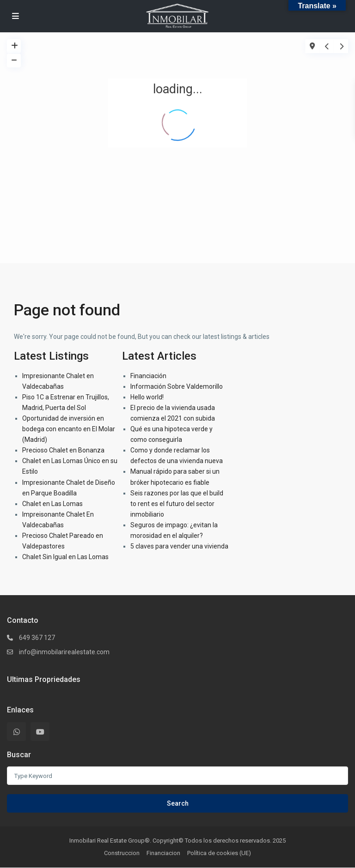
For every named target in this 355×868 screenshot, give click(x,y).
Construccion (122, 853)
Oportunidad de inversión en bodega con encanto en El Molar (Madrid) (69, 429)
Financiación (148, 376)
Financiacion (163, 853)
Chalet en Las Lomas (52, 504)
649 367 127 (37, 638)
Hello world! (147, 397)
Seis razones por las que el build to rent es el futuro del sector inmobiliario (177, 504)
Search (178, 803)
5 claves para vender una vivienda (179, 546)
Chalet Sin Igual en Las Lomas (65, 557)
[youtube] (40, 732)
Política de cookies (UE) (219, 853)
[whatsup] (16, 732)
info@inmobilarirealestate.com (64, 652)
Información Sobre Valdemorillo (177, 386)
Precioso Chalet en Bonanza (63, 450)
